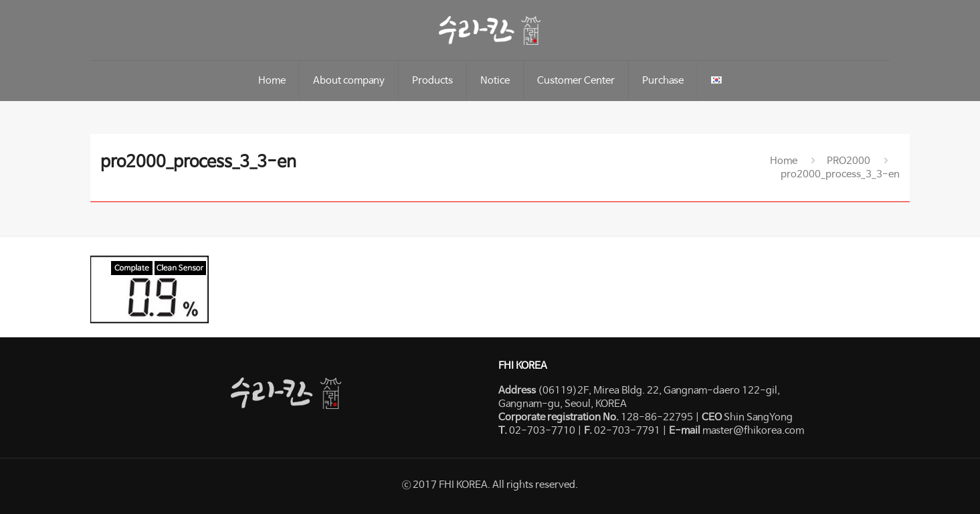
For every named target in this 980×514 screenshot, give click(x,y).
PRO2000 (849, 161)
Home (784, 161)
